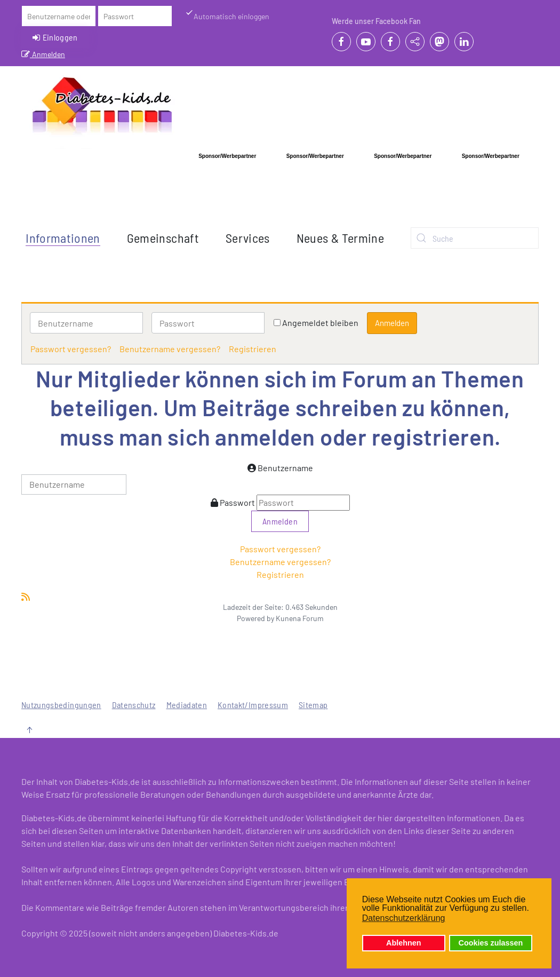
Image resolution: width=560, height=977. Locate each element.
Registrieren (253, 349)
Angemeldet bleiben (320, 323)
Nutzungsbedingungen (61, 705)
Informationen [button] (63, 238)
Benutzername (285, 468)
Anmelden (43, 54)
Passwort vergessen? (71, 349)
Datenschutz (134, 705)
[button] (29, 730)
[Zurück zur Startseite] (102, 109)
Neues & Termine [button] (340, 238)
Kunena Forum (300, 618)
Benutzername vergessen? (170, 349)
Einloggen (55, 37)
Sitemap (313, 705)
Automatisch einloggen (227, 16)
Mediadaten (187, 705)
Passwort (237, 502)
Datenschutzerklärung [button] (404, 918)
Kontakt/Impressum (253, 705)
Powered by (255, 618)
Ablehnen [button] (404, 943)
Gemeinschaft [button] (163, 238)
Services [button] (248, 238)
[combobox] (475, 238)
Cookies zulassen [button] (491, 943)
